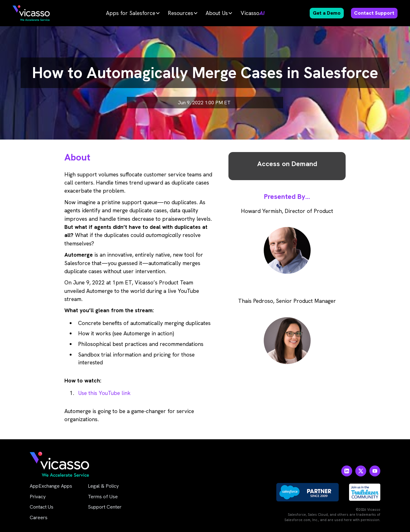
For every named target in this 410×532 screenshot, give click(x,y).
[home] (31, 13)
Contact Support (374, 13)
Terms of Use (103, 497)
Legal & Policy (103, 486)
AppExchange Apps (51, 486)
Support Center (105, 507)
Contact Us (42, 507)
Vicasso (253, 13)
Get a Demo (327, 13)
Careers (39, 517)
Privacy (38, 497)
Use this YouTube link (104, 393)
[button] (133, 13)
